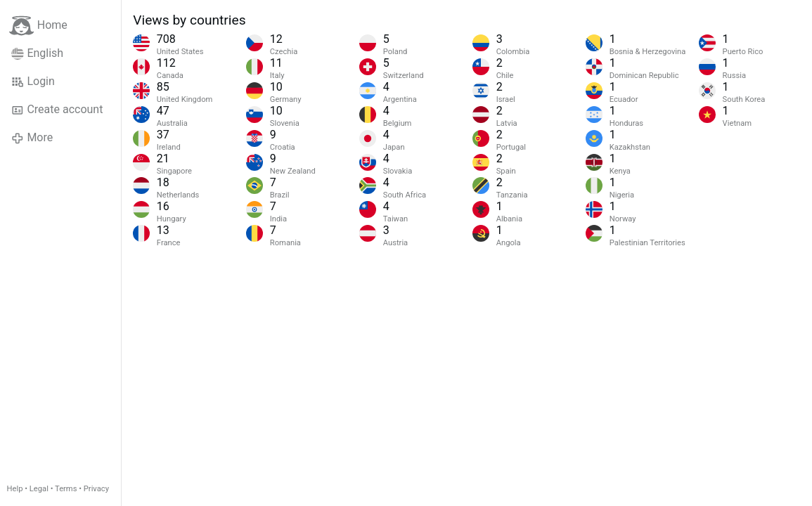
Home (38, 26)
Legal (39, 489)
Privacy (96, 489)
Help (15, 489)
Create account (57, 110)
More (32, 138)
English (37, 53)
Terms (66, 489)
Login (33, 82)
